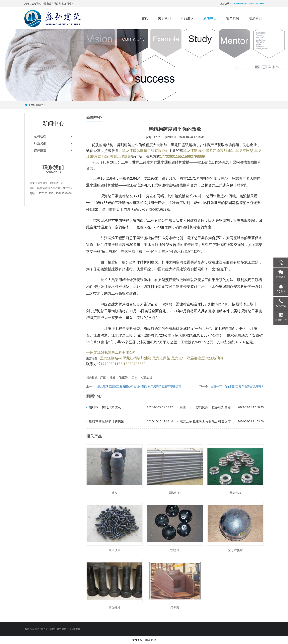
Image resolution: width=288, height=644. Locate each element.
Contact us (53, 169)
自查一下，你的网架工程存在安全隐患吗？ (237, 386)
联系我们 (255, 18)
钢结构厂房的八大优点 (105, 407)
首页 (145, 18)
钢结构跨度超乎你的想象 (107, 421)
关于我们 (164, 18)
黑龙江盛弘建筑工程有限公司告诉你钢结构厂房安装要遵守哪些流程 (139, 386)
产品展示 (187, 18)
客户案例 (233, 18)
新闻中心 (210, 18)
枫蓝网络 (151, 640)
